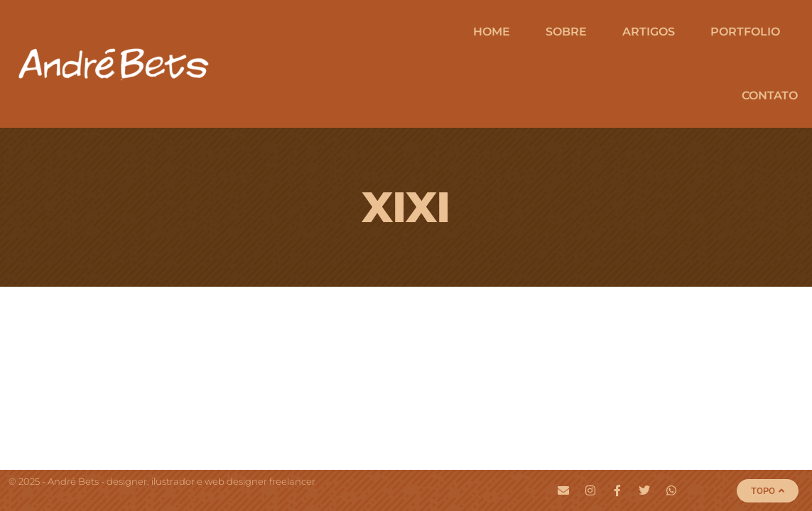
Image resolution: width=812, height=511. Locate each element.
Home (492, 32)
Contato (770, 95)
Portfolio (745, 32)
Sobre (566, 32)
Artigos (649, 32)
